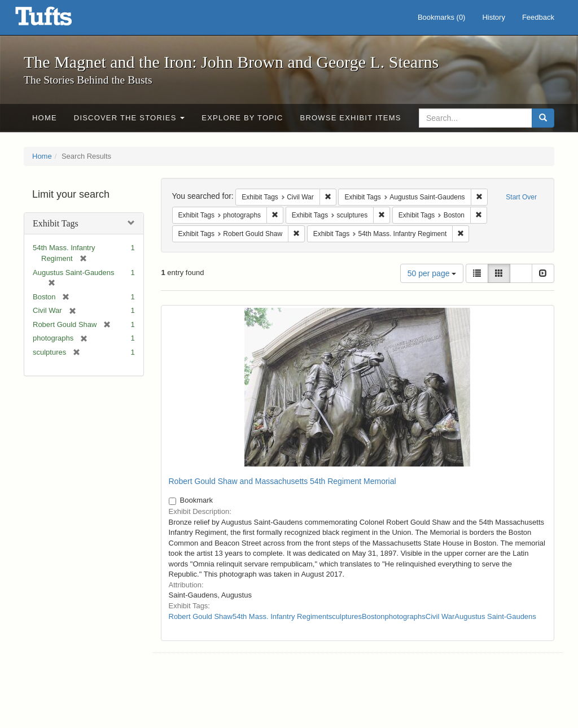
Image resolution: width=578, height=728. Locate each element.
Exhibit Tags (56, 223)
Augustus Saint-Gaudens (495, 616)
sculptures (345, 616)
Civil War (440, 616)
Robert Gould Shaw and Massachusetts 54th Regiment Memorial (283, 481)
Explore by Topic (242, 118)
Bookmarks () (442, 17)
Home (45, 118)
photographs (405, 616)
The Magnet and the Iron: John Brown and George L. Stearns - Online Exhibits (58, 20)
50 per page (432, 273)
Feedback (538, 17)
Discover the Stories (130, 118)
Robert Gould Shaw (201, 616)
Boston (373, 616)
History (493, 17)
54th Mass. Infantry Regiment (281, 616)
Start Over (521, 197)
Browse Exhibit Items (351, 118)
